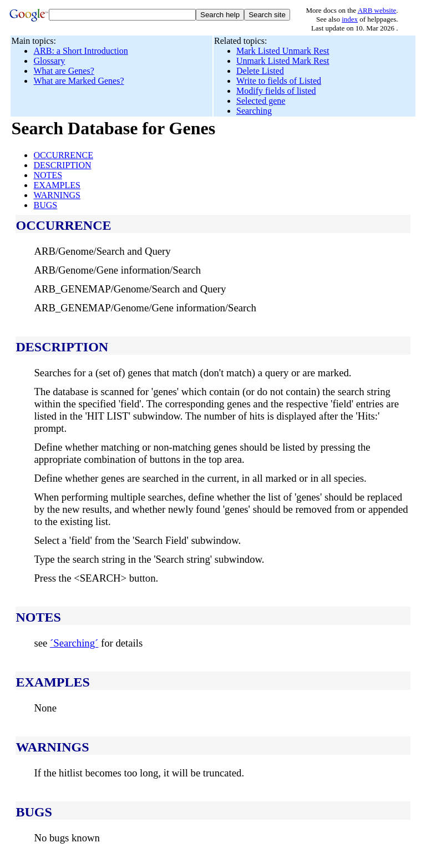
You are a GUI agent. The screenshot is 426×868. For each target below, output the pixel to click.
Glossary (49, 61)
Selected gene (261, 101)
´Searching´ (74, 643)
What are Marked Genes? (78, 81)
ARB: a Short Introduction (80, 51)
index (350, 19)
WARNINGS (57, 195)
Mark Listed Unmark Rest (283, 51)
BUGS (45, 205)
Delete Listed (260, 71)
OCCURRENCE (63, 155)
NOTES (48, 175)
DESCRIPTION (62, 165)
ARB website (377, 10)
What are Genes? (64, 71)
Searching (254, 111)
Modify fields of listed (276, 91)
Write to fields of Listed (279, 81)
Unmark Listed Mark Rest (283, 61)
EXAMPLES (57, 185)
